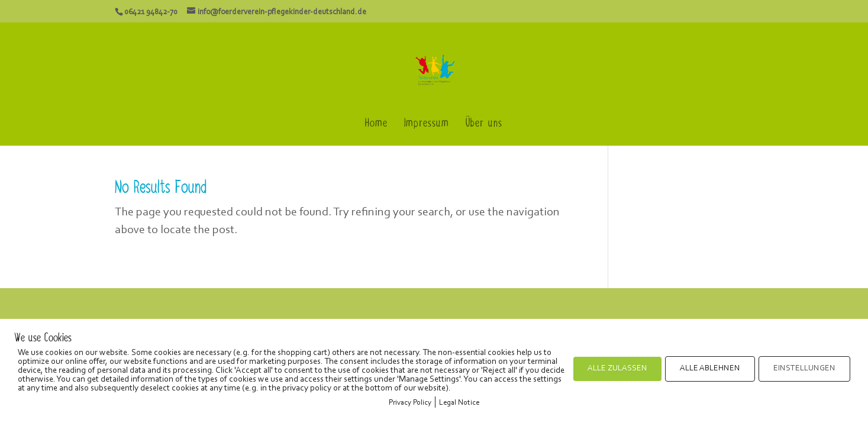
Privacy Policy (410, 403)
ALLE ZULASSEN (617, 369)
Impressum (427, 126)
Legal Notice (459, 403)
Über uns (484, 126)
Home (376, 126)
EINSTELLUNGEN (804, 369)
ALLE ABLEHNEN (710, 369)
